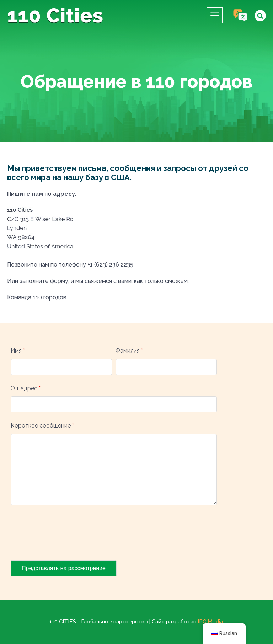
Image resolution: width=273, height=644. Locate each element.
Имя (18, 351)
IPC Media (210, 622)
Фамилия (129, 351)
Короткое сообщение (42, 426)
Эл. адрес (26, 388)
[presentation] (65, 534)
